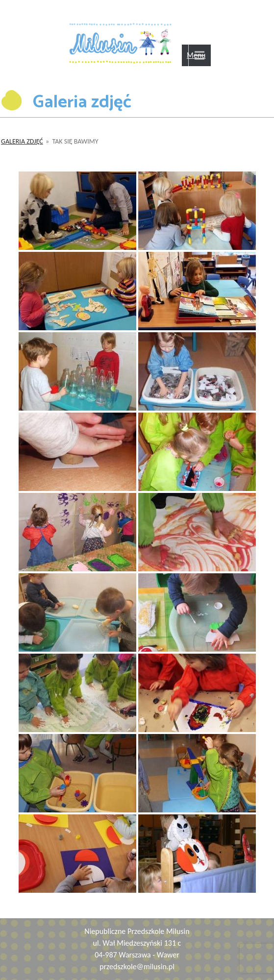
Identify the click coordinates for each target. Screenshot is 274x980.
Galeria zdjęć (22, 141)
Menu (196, 55)
